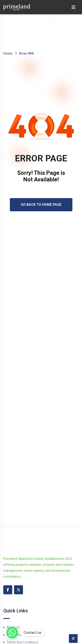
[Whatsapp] (12, 633)
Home (8, 53)
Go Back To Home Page (41, 205)
